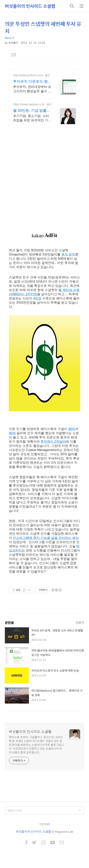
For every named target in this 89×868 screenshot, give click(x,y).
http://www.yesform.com (28, 75)
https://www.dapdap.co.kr (29, 104)
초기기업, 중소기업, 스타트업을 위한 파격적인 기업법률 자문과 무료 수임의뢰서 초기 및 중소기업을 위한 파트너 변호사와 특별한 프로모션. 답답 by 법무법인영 (32, 118)
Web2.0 (9, 38)
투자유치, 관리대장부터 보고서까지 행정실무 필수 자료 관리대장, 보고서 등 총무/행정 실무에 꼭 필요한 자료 (32, 89)
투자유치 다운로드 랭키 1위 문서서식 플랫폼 (32, 82)
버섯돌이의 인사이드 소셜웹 (30, 6)
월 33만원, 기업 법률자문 (32, 111)
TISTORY (45, 824)
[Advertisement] (44, 175)
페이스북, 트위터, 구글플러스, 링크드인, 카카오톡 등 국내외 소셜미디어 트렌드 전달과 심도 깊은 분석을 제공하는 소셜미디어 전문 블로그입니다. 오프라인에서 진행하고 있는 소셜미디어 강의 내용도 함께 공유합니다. (36, 745)
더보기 (80, 622)
